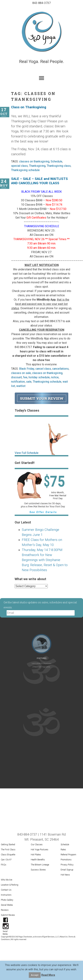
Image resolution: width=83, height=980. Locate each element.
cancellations (60, 369)
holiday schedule (39, 377)
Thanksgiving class (59, 166)
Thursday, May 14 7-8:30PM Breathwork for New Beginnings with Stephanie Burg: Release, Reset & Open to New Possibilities (45, 560)
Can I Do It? (6, 860)
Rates (63, 850)
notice (55, 377)
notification (18, 382)
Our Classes (37, 845)
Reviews (5, 910)
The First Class (8, 850)
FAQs (4, 865)
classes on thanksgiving (34, 161)
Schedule (56, 161)
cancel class (43, 369)
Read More (48, 975)
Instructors (6, 895)
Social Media (7, 905)
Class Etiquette (8, 855)
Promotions (66, 860)
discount (16, 377)
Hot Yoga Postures (40, 850)
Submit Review (8, 915)
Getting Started (8, 845)
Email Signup (67, 870)
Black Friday (27, 369)
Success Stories (38, 870)
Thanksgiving (37, 166)
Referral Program (68, 855)
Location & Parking (10, 885)
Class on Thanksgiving (29, 107)
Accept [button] (35, 975)
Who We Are (7, 880)
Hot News (65, 875)
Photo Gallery (7, 900)
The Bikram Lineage (40, 865)
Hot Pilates (36, 855)
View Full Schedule (27, 453)
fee (25, 377)
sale (29, 382)
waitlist (21, 386)
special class (19, 166)
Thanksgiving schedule (25, 170)
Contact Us (6, 890)
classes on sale (21, 373)
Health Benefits (38, 860)
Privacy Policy (67, 865)
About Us (64, 937)
